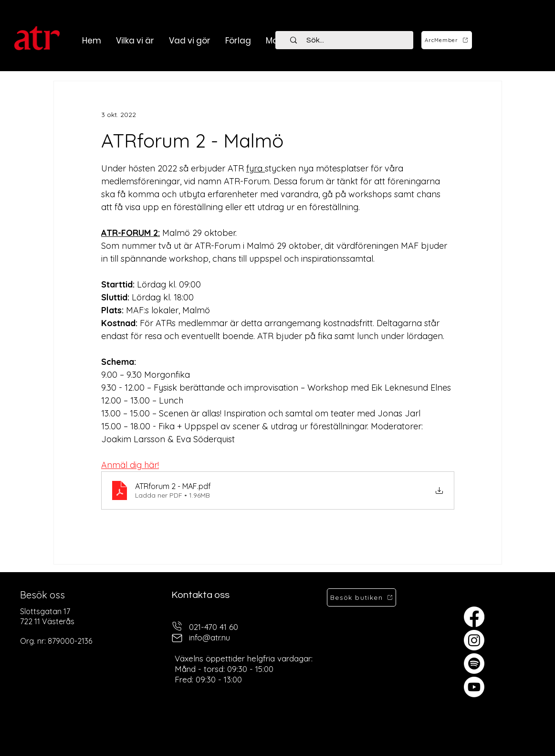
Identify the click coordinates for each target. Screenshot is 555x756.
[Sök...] (350, 40)
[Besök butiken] (361, 597)
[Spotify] (474, 664)
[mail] (177, 638)
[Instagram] (474, 640)
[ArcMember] (447, 40)
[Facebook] (474, 617)
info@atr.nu (209, 637)
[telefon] (177, 626)
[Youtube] (474, 687)
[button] (189, 41)
